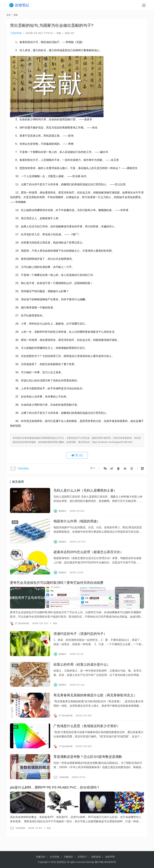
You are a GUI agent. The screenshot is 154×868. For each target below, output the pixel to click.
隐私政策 (96, 857)
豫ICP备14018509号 (105, 862)
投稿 (59, 33)
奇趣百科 (41, 857)
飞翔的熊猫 (16, 33)
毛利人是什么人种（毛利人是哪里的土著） (85, 491)
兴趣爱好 (68, 857)
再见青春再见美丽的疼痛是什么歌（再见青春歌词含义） (95, 701)
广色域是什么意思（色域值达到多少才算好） (87, 733)
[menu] (144, 5)
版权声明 (110, 857)
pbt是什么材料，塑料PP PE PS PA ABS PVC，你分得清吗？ (55, 796)
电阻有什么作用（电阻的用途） (77, 523)
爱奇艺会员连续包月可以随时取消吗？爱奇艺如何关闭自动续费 (57, 587)
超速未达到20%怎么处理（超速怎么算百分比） (88, 555)
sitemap (90, 862)
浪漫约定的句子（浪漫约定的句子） (80, 637)
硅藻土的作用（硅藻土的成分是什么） (82, 669)
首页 (9, 15)
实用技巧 (82, 857)
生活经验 (54, 857)
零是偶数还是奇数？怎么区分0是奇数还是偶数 (88, 764)
